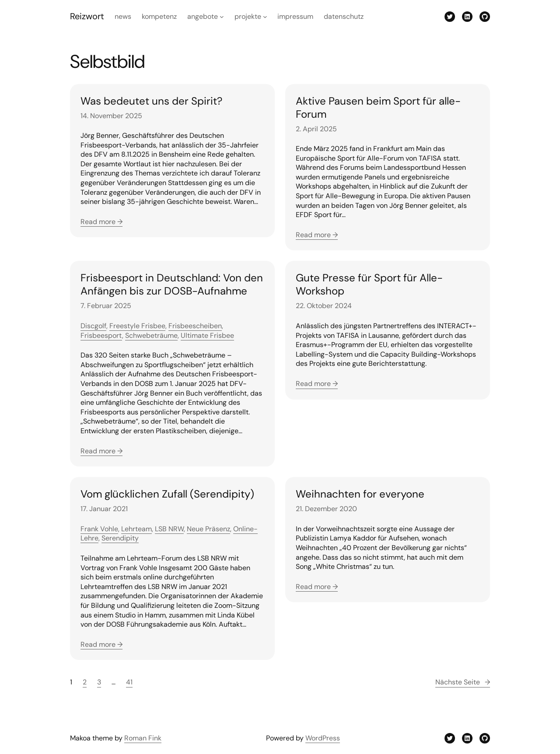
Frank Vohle (99, 529)
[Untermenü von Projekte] (265, 17)
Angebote (203, 16)
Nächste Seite (463, 682)
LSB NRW (169, 529)
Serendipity (120, 538)
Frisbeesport (101, 335)
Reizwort (87, 16)
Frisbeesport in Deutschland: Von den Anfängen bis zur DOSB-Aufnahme (172, 284)
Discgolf (93, 326)
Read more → (101, 222)
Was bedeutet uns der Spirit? (151, 101)
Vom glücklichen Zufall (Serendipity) (167, 494)
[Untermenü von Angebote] (222, 17)
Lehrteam (136, 529)
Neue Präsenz (208, 529)
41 (129, 682)
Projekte (248, 16)
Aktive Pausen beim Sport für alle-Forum (378, 108)
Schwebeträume (151, 335)
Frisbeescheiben (195, 326)
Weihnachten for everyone (360, 494)
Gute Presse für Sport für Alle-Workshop (369, 284)
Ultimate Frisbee (207, 335)
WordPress (323, 738)
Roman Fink (143, 738)
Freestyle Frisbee (137, 326)
